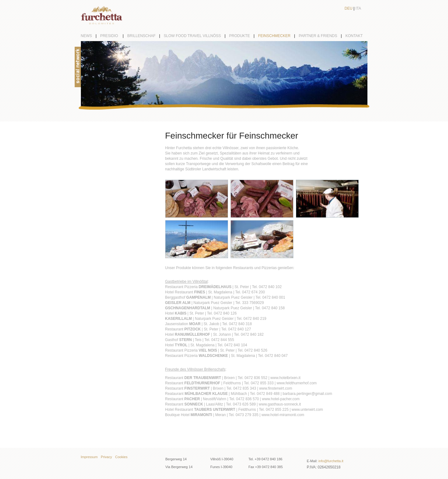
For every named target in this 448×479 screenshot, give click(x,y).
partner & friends (322, 36)
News (91, 36)
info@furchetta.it (331, 461)
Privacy (106, 457)
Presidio (114, 36)
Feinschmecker (278, 36)
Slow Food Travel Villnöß (196, 36)
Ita (358, 8)
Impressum (89, 457)
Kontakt (354, 36)
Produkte (244, 36)
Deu (349, 8)
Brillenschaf (145, 36)
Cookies (121, 457)
